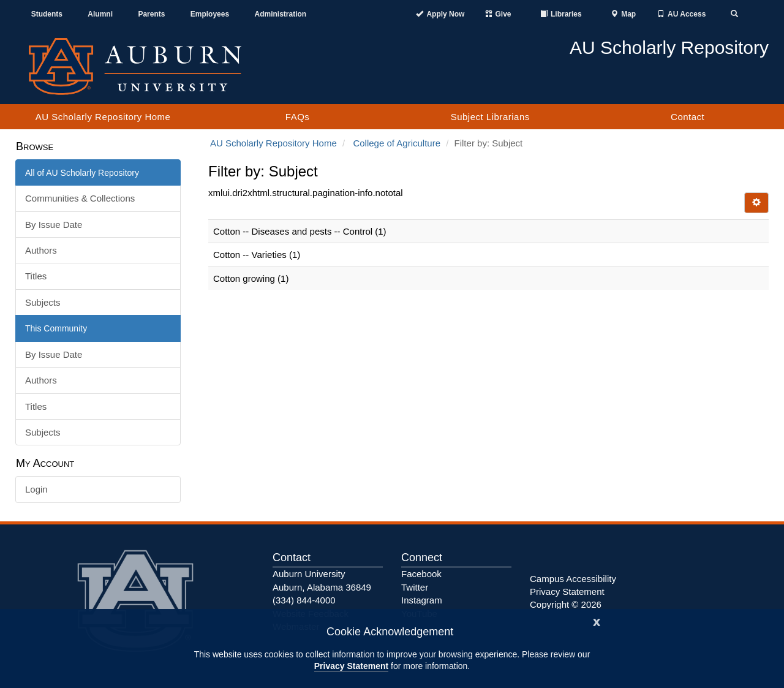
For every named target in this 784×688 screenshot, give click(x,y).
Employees (210, 14)
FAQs (298, 117)
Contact (688, 117)
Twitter (415, 587)
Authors (41, 250)
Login (36, 489)
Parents (151, 14)
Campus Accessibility (573, 579)
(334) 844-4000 (304, 600)
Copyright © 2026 (566, 604)
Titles (36, 276)
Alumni (100, 14)
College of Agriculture (397, 143)
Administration (280, 14)
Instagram (422, 600)
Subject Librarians (490, 117)
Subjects (43, 302)
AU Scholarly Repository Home (103, 117)
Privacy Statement (351, 666)
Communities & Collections (80, 198)
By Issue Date (54, 225)
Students (47, 14)
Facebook (421, 574)
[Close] (597, 621)
